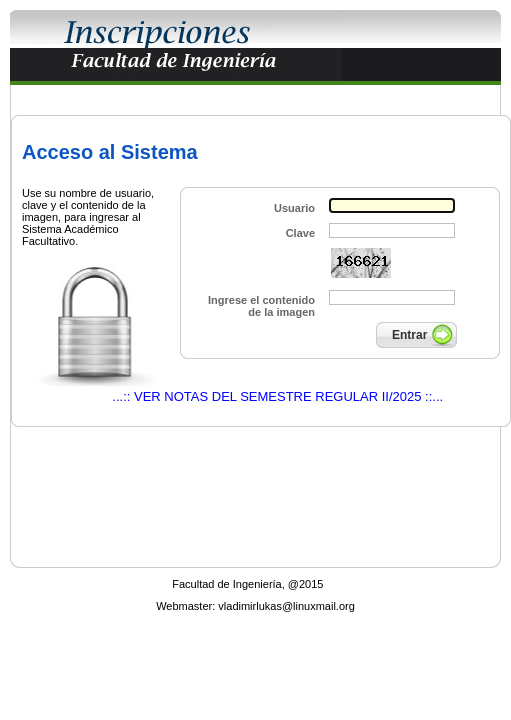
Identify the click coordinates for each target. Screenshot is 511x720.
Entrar (409, 335)
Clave (300, 233)
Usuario (294, 208)
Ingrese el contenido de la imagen (261, 306)
